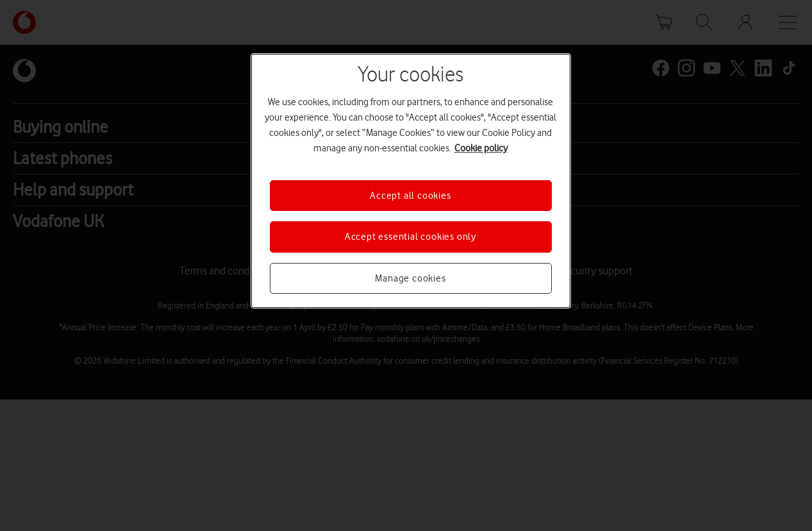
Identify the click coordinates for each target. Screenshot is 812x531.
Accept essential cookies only (410, 237)
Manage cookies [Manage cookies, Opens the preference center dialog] (410, 278)
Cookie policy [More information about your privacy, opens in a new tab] (481, 148)
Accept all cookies (410, 196)
